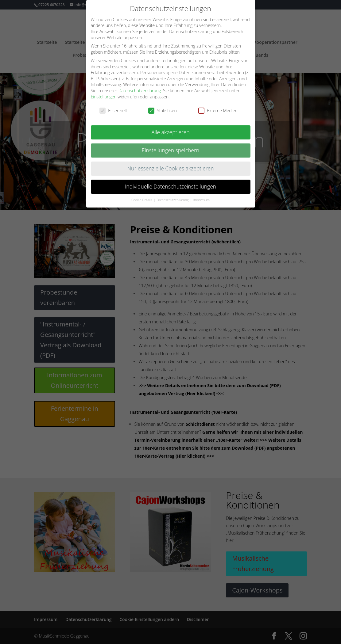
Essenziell (113, 111)
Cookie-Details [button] (142, 200)
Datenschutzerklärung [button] (173, 200)
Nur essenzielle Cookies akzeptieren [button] (170, 168)
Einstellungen (104, 97)
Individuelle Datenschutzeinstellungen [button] (170, 186)
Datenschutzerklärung (140, 91)
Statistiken (163, 111)
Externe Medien (218, 111)
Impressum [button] (201, 200)
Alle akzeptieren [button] (170, 132)
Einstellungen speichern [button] (170, 150)
